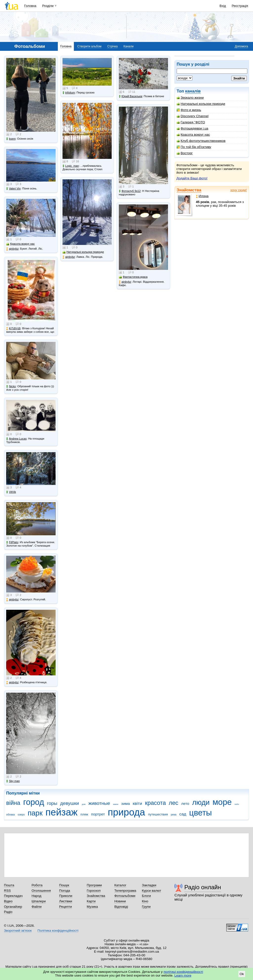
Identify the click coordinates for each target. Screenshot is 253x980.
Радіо (8, 912)
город (34, 802)
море (222, 802)
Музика (92, 907)
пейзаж (62, 812)
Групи (146, 907)
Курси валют (151, 891)
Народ (37, 896)
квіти (137, 804)
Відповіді (121, 907)
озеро (21, 814)
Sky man (13, 781)
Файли (37, 907)
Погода (64, 891)
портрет (98, 814)
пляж (84, 814)
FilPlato (12, 542)
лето (185, 804)
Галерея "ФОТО (191, 122)
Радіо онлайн (203, 887)
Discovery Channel (193, 116)
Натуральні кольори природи (201, 104)
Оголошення (41, 891)
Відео (8, 901)
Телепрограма (125, 891)
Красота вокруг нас (193, 135)
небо (237, 804)
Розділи (48, 6)
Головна (30, 6)
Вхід (223, 6)
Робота (37, 885)
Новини (120, 901)
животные (99, 803)
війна (13, 803)
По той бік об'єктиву (194, 147)
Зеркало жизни (190, 98)
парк (35, 813)
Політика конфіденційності (58, 931)
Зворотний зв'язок (18, 931)
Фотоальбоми (125, 896)
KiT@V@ (13, 328)
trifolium (69, 93)
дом (84, 804)
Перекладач (13, 896)
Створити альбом (89, 46)
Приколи (66, 896)
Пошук (64, 885)
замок (116, 804)
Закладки (149, 885)
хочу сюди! (239, 190)
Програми (94, 885)
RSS (7, 891)
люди (201, 802)
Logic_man (71, 166)
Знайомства (189, 190)
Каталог (120, 885)
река (174, 814)
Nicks (11, 386)
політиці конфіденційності (183, 972)
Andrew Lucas (16, 439)
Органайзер (13, 907)
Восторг (185, 153)
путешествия (158, 814)
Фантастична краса (133, 277)
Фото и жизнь (189, 110)
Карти (91, 901)
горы (52, 803)
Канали (129, 46)
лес (174, 803)
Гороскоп (94, 891)
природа (126, 812)
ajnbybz (12, 249)
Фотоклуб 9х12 (130, 191)
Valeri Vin (13, 189)
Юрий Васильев (131, 96)
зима (126, 804)
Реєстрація (240, 6)
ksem (11, 139)
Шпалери (39, 901)
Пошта (9, 885)
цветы (201, 813)
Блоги (146, 896)
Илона (202, 196)
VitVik (11, 492)
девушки (70, 803)
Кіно (145, 901)
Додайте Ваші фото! (192, 178)
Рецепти (65, 907)
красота (156, 803)
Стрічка (112, 46)
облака (11, 814)
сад (183, 814)
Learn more (183, 975)
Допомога (241, 46)
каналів (193, 91)
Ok (242, 974)
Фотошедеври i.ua (192, 128)
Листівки (66, 901)
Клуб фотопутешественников (201, 141)
